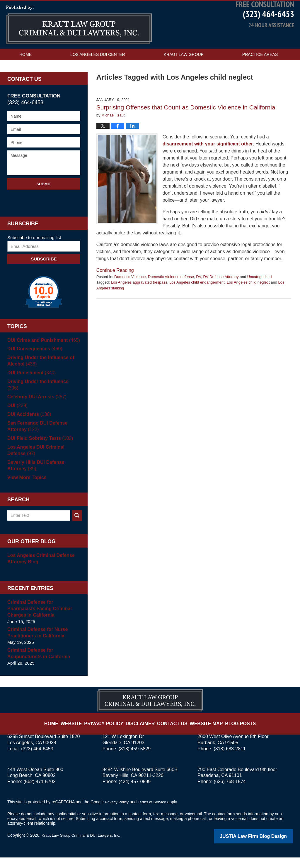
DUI (17, 417)
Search (77, 527)
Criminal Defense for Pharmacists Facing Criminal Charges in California (42, 620)
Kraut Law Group (184, 72)
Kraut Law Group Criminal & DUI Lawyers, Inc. (84, 847)
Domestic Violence (130, 294)
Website (83, 730)
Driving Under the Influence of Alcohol (39, 379)
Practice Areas (260, 72)
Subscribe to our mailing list (34, 255)
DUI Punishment (30, 391)
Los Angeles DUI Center (98, 72)
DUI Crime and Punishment (41, 358)
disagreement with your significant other (208, 161)
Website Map (201, 730)
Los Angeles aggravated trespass (139, 300)
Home (25, 72)
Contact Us (33, 84)
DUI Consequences (33, 367)
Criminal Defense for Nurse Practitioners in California (36, 644)
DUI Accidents (28, 426)
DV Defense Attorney (221, 294)
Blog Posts (231, 730)
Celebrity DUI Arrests (35, 408)
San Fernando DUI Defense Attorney (36, 438)
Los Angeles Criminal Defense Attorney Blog (39, 570)
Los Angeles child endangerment (197, 300)
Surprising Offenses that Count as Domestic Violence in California (186, 125)
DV (198, 294)
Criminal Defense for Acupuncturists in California (37, 665)
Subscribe (44, 276)
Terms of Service (155, 813)
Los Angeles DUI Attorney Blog (79, 43)
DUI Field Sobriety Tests (38, 450)
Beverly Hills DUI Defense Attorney (44, 477)
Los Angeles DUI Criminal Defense (43, 462)
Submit (44, 201)
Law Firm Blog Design (265, 847)
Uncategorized (260, 294)
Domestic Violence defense (171, 294)
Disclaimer (143, 730)
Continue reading (115, 288)
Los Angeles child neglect (248, 300)
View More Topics (26, 489)
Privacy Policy (112, 730)
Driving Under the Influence (42, 399)
